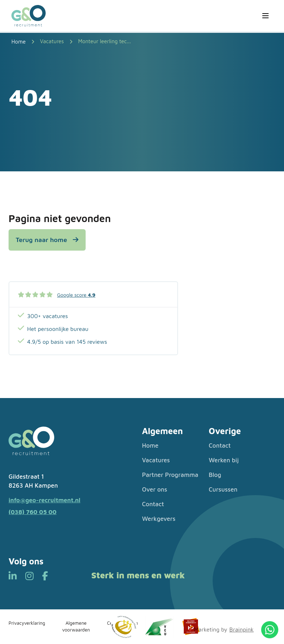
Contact (153, 504)
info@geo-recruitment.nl (44, 500)
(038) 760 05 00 (32, 512)
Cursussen (223, 489)
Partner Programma (170, 475)
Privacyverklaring (27, 623)
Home (150, 446)
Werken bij (224, 460)
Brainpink (242, 629)
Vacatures (52, 41)
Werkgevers (159, 519)
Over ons (155, 489)
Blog (215, 475)
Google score (76, 295)
